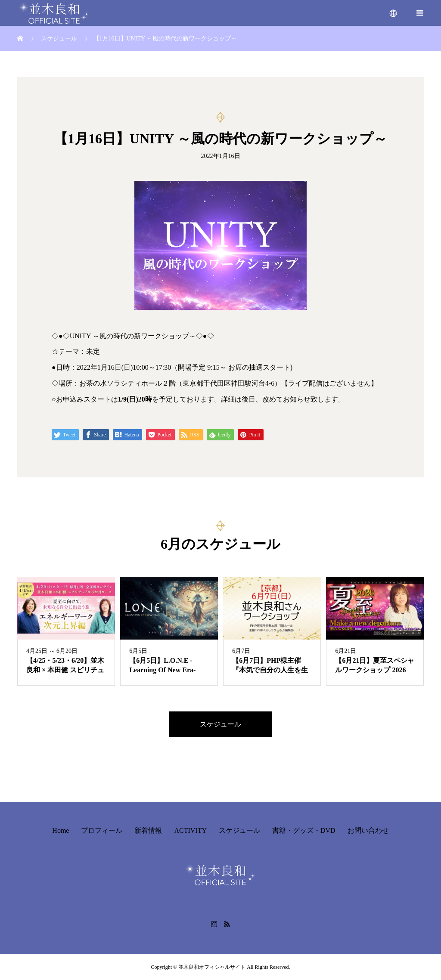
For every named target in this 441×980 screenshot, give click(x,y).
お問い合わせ (368, 830)
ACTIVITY (190, 830)
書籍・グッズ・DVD (304, 830)
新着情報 (148, 830)
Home (61, 830)
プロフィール (102, 830)
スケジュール (220, 724)
